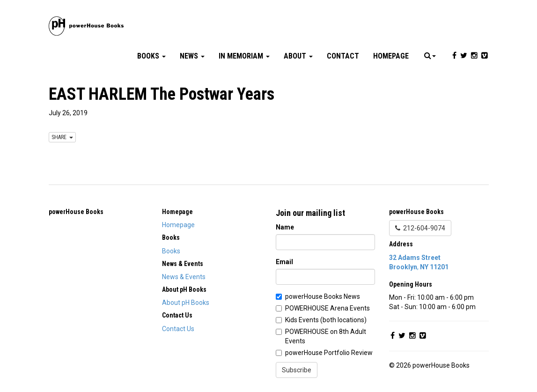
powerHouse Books (76, 212)
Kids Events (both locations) (326, 320)
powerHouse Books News (323, 296)
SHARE (62, 137)
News (192, 56)
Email (284, 262)
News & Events (184, 277)
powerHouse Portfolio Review (329, 353)
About (298, 56)
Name (285, 227)
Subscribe (297, 370)
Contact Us (178, 329)
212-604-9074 (420, 228)
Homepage (391, 56)
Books (151, 56)
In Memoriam (244, 56)
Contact (343, 56)
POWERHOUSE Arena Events (327, 308)
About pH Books (186, 303)
